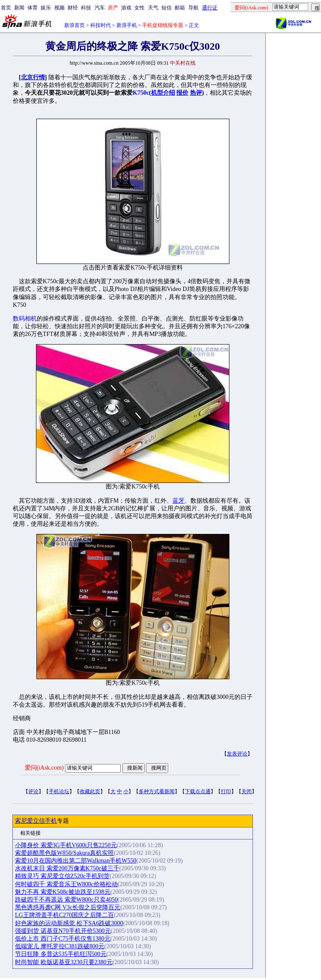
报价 (182, 93)
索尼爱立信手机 (36, 821)
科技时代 (101, 25)
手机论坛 (59, 791)
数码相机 (25, 319)
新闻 (19, 8)
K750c (141, 93)
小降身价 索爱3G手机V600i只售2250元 (66, 845)
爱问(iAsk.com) (44, 768)
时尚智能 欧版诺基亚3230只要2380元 (64, 962)
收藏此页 (90, 791)
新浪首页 (74, 25)
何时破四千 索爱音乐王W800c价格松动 (66, 884)
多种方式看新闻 (157, 791)
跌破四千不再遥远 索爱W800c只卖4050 (66, 900)
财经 (73, 8)
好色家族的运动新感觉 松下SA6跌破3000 (69, 923)
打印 (226, 791)
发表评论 (237, 754)
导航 (193, 8)
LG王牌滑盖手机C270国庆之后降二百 (64, 915)
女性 (140, 8)
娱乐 (46, 8)
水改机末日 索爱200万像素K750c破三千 (67, 868)
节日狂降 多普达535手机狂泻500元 (61, 954)
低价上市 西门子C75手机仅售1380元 (63, 939)
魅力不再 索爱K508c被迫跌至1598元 (63, 892)
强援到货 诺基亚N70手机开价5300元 (63, 931)
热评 (196, 93)
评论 (33, 791)
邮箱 (180, 8)
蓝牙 (178, 501)
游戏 (126, 8)
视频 (59, 8)
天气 (153, 8)
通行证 (210, 8)
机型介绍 (163, 93)
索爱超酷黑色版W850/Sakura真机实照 (64, 853)
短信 (166, 8)
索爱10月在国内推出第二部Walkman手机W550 (76, 861)
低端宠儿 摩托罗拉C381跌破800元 (60, 946)
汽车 (100, 8)
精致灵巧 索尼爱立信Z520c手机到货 (62, 876)
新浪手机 (127, 25)
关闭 (247, 791)
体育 (33, 8)
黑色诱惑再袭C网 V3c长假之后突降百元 (68, 907)
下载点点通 (198, 791)
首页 (6, 8)
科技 (86, 8)
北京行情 (33, 77)
